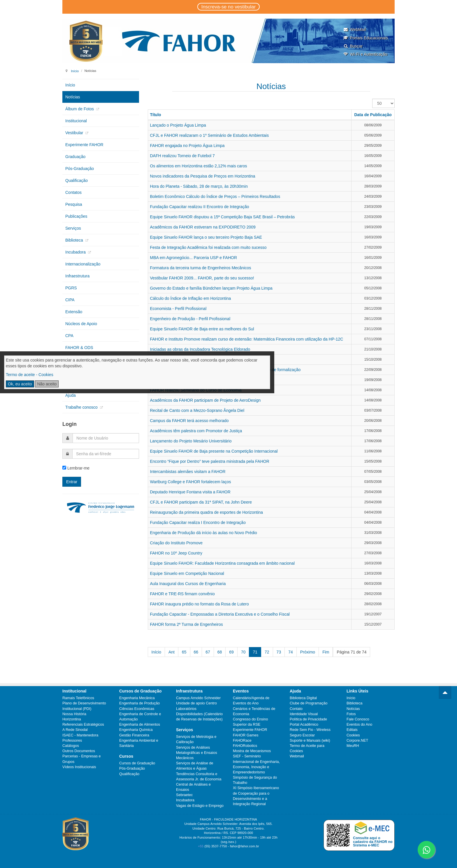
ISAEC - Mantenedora (80, 735)
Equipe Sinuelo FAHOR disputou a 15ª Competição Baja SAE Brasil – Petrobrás (223, 217)
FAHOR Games (246, 735)
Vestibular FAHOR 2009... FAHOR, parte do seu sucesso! (202, 278)
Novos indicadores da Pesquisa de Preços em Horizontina (203, 176)
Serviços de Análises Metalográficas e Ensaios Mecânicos (197, 753)
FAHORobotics (245, 746)
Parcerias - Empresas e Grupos (82, 759)
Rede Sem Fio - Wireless (310, 730)
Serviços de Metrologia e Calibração (196, 739)
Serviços (73, 228)
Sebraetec (184, 795)
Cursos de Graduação (137, 763)
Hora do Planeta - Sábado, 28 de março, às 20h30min (199, 186)
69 (231, 652)
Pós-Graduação (80, 169)
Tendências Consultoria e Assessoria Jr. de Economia (199, 777)
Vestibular (75, 133)
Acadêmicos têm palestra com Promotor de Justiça (196, 431)
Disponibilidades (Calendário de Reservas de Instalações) (199, 717)
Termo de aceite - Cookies (30, 375)
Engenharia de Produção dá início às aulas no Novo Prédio (204, 533)
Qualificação (77, 180)
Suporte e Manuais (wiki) (310, 741)
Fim (326, 652)
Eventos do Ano (359, 724)
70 (243, 652)
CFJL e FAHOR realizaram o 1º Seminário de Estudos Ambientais (210, 135)
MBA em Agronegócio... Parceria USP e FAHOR (194, 258)
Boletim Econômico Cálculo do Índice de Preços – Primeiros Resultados (215, 196)
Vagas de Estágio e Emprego (200, 806)
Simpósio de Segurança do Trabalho (255, 780)
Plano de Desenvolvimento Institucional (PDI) (84, 706)
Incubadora (76, 252)
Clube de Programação (309, 703)
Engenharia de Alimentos (140, 724)
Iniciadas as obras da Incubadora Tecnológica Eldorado (200, 349)
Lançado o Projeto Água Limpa (178, 125)
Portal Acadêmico (304, 724)
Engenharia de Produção (139, 703)
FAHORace (242, 741)
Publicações (76, 216)
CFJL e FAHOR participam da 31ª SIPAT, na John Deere (201, 502)
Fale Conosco (358, 719)
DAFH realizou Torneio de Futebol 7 (182, 156)
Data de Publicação (373, 115)
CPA (69, 336)
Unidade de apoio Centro (196, 703)
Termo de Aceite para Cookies (307, 748)
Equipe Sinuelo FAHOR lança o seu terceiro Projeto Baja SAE (206, 237)
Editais (352, 730)
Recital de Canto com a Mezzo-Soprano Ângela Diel (197, 410)
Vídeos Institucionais (79, 767)
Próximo (308, 652)
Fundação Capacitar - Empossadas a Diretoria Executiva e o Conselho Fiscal (220, 614)
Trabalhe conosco (82, 407)
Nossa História (74, 714)
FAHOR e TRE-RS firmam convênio (182, 594)
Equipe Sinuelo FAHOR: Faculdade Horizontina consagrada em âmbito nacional (223, 563)
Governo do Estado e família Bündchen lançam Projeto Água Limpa (211, 288)
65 (184, 652)
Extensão (74, 312)
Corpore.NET (357, 741)
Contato (296, 709)
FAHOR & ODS (79, 348)
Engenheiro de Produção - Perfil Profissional (190, 319)
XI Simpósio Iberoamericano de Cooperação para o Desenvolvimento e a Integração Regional (256, 796)
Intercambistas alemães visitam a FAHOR (188, 472)
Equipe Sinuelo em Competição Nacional (187, 573)
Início (75, 71)
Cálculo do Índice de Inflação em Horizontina (191, 298)
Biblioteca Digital (303, 698)
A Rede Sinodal (75, 730)
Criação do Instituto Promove (176, 543)
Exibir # (372, 99)
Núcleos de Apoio (81, 324)
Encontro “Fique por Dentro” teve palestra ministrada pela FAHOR (210, 461)
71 (255, 652)
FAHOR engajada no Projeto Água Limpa (187, 146)
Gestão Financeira (134, 735)
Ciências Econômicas (137, 709)
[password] (106, 454)
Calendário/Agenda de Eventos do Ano (251, 701)
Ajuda (71, 395)
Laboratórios (186, 709)
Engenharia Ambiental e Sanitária (139, 743)
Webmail (297, 756)
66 (196, 652)
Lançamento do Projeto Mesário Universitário (191, 441)
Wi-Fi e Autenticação (365, 54)
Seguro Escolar (302, 735)
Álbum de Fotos (80, 109)
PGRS (71, 288)
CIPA (70, 300)
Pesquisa (74, 204)
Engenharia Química (136, 730)
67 (208, 652)
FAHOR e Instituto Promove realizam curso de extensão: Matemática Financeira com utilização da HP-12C (247, 339)
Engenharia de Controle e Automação (140, 717)
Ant (172, 652)
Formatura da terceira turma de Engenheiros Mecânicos (201, 268)
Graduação (75, 157)
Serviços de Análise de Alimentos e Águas (195, 766)
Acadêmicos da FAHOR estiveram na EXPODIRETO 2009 (203, 227)
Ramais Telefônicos (78, 698)
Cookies (353, 735)
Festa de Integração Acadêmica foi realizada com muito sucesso (208, 247)
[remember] (64, 468)
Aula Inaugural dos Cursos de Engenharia (188, 584)
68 (220, 652)
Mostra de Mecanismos (252, 751)
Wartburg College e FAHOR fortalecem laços (191, 482)
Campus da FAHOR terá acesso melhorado (189, 421)
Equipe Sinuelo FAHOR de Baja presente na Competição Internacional (214, 451)
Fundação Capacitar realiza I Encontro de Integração (198, 522)
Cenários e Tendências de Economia (254, 711)
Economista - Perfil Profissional (178, 309)
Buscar (353, 46)
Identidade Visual (304, 714)
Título (156, 115)
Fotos (351, 714)
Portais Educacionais (365, 38)
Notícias (73, 97)
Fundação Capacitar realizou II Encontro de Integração (200, 207)
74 (291, 652)
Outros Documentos (79, 751)
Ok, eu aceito (20, 384)
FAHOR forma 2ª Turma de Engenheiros (187, 624)
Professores (72, 741)
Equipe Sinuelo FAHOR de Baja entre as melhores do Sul (202, 329)
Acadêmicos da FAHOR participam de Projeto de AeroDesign (205, 400)
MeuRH (353, 746)
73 (279, 652)
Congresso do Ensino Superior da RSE (250, 722)
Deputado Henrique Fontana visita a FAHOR (190, 492)
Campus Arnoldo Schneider (198, 698)
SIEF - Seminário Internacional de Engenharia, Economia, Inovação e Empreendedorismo (256, 764)
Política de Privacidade (308, 719)
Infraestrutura (77, 276)
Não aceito (47, 384)
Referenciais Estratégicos (83, 724)
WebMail (354, 29)
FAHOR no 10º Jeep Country (176, 553)
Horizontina (72, 719)
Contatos (73, 192)
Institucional (76, 121)
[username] (106, 438)
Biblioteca (75, 240)
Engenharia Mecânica (137, 698)
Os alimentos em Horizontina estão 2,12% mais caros (199, 166)
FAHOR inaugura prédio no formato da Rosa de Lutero (200, 604)
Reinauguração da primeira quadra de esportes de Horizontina (207, 512)
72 (267, 652)
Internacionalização (83, 264)
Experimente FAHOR (84, 145)
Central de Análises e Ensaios (193, 787)
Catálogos (71, 746)
